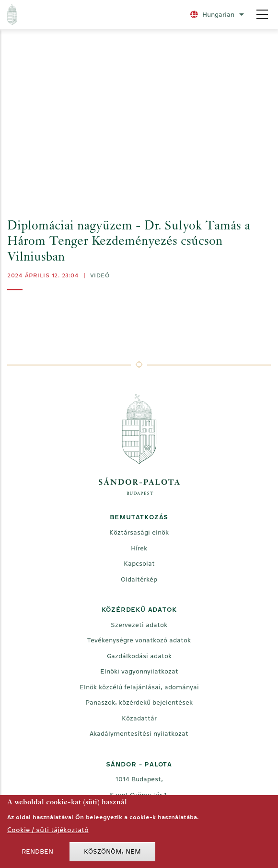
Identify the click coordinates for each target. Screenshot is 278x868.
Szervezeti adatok (139, 625)
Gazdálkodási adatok (139, 656)
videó (100, 275)
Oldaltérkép (139, 579)
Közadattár (139, 718)
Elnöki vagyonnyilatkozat (139, 671)
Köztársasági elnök (139, 532)
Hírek (139, 548)
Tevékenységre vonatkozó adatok (139, 640)
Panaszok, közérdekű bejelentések (139, 702)
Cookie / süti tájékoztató (48, 830)
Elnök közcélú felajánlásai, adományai (139, 687)
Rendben (37, 851)
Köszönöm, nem (112, 851)
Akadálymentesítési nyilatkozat (139, 734)
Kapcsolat (139, 564)
